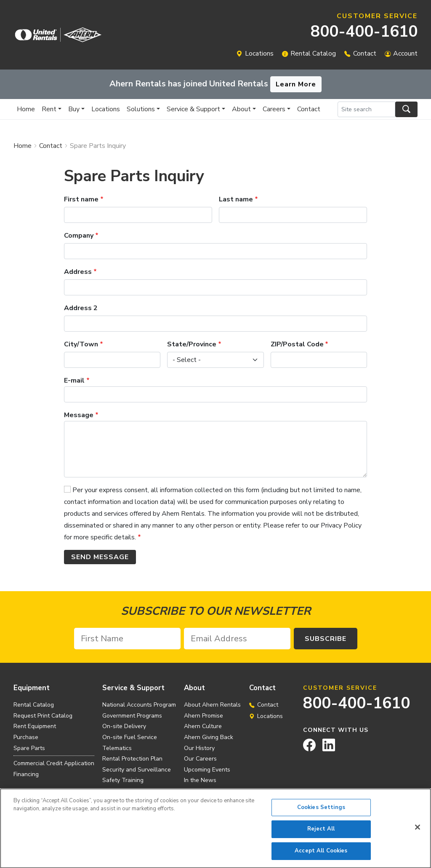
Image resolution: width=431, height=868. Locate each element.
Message (79, 415)
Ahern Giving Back (209, 737)
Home (26, 109)
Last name (236, 199)
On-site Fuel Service (130, 737)
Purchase (26, 737)
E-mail (74, 380)
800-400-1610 (364, 31)
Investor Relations (208, 791)
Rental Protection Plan (132, 759)
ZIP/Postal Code (297, 344)
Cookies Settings (321, 811)
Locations (259, 54)
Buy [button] (74, 109)
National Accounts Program (139, 705)
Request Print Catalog (43, 716)
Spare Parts (29, 748)
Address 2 (81, 308)
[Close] (418, 830)
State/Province (192, 344)
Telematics (117, 748)
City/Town (81, 344)
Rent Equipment (35, 726)
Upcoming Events (207, 770)
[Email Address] (237, 639)
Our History (199, 748)
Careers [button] (274, 109)
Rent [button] (49, 109)
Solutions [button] (141, 109)
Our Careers (200, 759)
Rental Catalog (313, 54)
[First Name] (127, 639)
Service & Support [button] (193, 109)
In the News (200, 780)
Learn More (296, 84)
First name (81, 199)
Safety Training (123, 780)
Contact (365, 54)
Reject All (321, 833)
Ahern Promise (204, 716)
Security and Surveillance (137, 770)
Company (79, 236)
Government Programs (132, 716)
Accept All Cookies (321, 855)
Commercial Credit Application (54, 763)
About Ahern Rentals (212, 705)
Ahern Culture (203, 726)
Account (405, 54)
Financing (26, 774)
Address (78, 272)
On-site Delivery (124, 726)
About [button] (241, 109)
